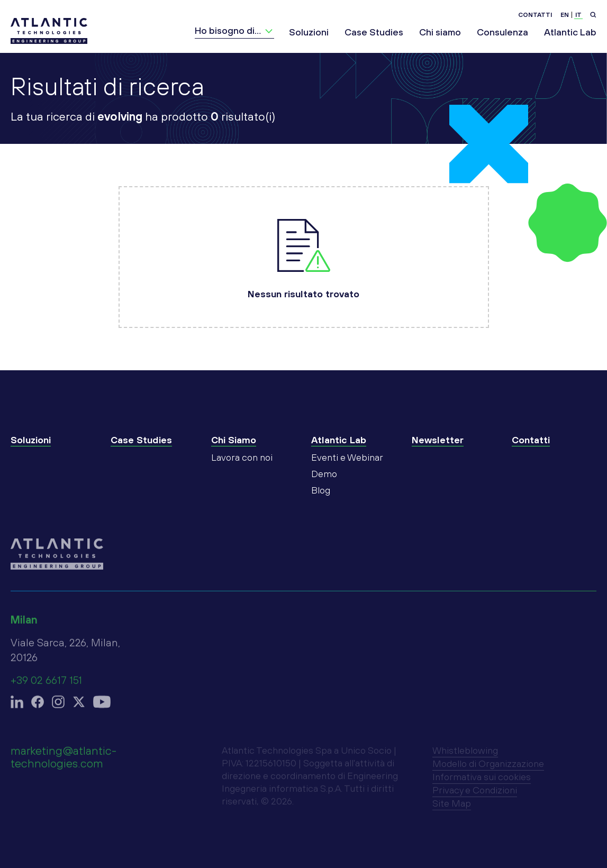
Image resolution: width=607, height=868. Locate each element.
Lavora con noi (242, 468)
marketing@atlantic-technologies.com (64, 762)
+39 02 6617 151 (46, 685)
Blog (321, 501)
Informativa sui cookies (482, 782)
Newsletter (438, 450)
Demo (324, 484)
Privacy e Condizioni (475, 795)
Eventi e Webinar (347, 468)
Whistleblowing (465, 756)
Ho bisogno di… (228, 30)
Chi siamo (440, 32)
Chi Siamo (234, 450)
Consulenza (502, 32)
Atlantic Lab (570, 32)
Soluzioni (309, 32)
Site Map (452, 808)
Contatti (535, 15)
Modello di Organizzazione (488, 769)
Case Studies (374, 32)
